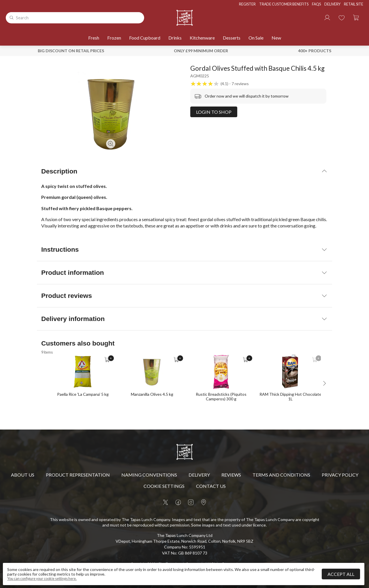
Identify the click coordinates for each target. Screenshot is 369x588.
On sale (256, 38)
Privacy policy (340, 475)
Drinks (175, 38)
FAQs (316, 4)
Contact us (211, 486)
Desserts (232, 38)
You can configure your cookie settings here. (42, 579)
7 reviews (240, 84)
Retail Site (354, 4)
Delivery (332, 4)
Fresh (94, 38)
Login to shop (214, 112)
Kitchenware (202, 38)
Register (247, 4)
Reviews (231, 475)
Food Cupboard (145, 38)
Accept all (341, 574)
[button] (356, 18)
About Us (23, 475)
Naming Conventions (149, 475)
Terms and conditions (281, 475)
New (276, 38)
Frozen (114, 38)
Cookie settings (164, 486)
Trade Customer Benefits (284, 4)
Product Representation (78, 475)
